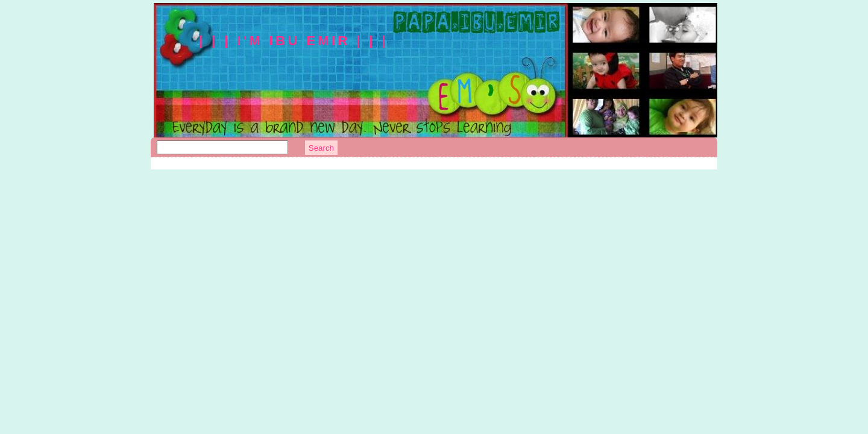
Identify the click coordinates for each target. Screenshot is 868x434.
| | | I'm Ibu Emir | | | (294, 41)
